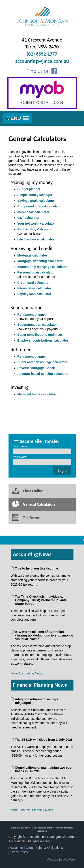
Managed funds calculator (37, 394)
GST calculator (29, 218)
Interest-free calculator (34, 288)
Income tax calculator (33, 212)
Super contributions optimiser (40, 335)
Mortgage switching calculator (40, 261)
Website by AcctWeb (61, 860)
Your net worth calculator (36, 223)
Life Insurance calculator (36, 239)
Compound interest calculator (40, 206)
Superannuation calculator (37, 325)
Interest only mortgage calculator (42, 267)
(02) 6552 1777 (42, 54)
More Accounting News (27, 673)
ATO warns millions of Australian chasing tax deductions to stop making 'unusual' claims (44, 635)
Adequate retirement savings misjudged (37, 701)
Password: (20, 457)
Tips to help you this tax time (37, 568)
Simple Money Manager (35, 195)
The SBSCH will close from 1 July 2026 (44, 740)
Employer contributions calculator (43, 340)
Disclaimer (16, 848)
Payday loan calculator (34, 294)
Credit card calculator (34, 283)
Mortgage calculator (32, 255)
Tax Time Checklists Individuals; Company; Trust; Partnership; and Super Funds (41, 600)
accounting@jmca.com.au (42, 61)
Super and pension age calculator (43, 362)
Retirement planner (32, 315)
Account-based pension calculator (43, 374)
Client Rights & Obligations (44, 848)
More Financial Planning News (32, 810)
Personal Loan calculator (36, 272)
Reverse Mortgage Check (36, 368)
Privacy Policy (18, 852)
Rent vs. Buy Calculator (35, 229)
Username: (21, 446)
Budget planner (29, 189)
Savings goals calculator (36, 201)
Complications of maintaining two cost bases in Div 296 (44, 769)
